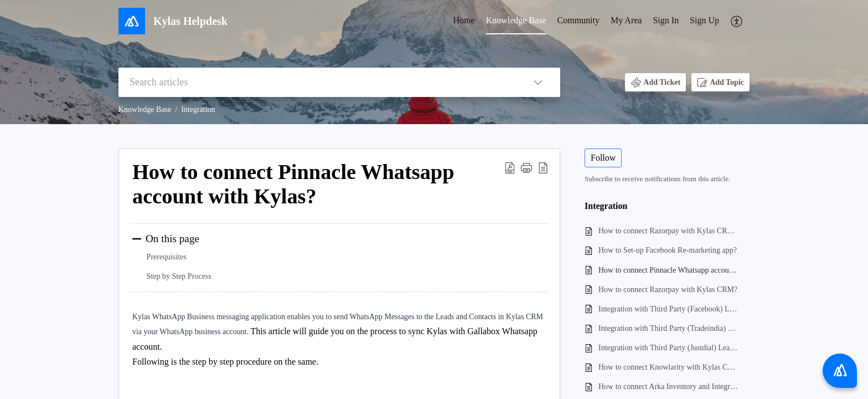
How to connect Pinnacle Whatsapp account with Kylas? (668, 270)
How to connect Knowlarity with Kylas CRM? (668, 367)
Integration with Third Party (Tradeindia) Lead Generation (668, 328)
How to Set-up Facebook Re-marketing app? (668, 250)
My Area (626, 20)
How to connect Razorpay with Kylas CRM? (668, 290)
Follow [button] (603, 158)
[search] (317, 82)
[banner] (434, 62)
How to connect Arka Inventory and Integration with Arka (668, 387)
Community (578, 20)
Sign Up (704, 20)
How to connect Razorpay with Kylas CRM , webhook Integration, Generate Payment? (668, 231)
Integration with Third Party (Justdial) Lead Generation (668, 348)
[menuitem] (464, 21)
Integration (198, 109)
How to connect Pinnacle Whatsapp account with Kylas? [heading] (293, 184)
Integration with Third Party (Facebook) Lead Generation (668, 309)
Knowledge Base (516, 20)
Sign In (666, 20)
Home (464, 20)
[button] (737, 21)
